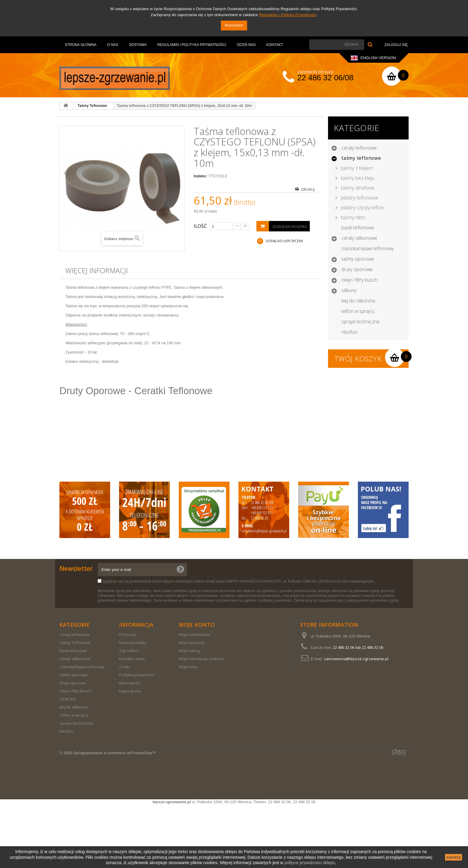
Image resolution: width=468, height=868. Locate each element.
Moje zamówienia (194, 698)
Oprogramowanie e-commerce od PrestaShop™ (115, 816)
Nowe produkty (133, 706)
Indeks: (201, 176)
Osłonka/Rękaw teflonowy (368, 248)
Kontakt (275, 45)
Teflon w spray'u (358, 311)
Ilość (200, 226)
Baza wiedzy (130, 746)
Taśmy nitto (352, 217)
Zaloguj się (396, 45)
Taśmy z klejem (356, 168)
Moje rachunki (191, 706)
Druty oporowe (357, 269)
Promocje (128, 698)
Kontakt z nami (132, 722)
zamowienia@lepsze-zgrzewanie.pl (356, 722)
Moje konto (197, 688)
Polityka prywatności (137, 738)
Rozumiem (234, 25)
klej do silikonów (358, 301)
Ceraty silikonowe (359, 238)
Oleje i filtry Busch (360, 280)
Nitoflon (350, 332)
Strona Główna (81, 45)
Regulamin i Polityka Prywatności (288, 15)
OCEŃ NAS (246, 45)
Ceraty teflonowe (359, 148)
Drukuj (308, 189)
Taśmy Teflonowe (361, 158)
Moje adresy (190, 714)
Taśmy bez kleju (357, 178)
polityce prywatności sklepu (310, 863)
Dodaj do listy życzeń (284, 241)
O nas (113, 45)
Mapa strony (130, 754)
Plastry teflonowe (359, 198)
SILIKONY (349, 290)
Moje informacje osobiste (201, 722)
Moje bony (188, 730)
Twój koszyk (358, 359)
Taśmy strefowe (357, 188)
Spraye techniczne (361, 322)
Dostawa (138, 45)
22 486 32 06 (344, 711)
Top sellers (129, 714)
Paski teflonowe (358, 228)
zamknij (454, 857)
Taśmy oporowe (358, 259)
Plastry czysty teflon (362, 207)
